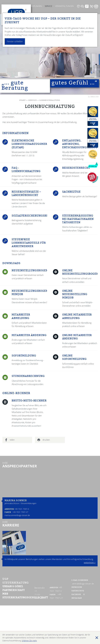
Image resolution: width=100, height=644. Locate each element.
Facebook (76, 595)
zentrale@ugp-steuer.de (83, 584)
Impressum (77, 587)
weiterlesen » (90, 563)
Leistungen (36, 6)
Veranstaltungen (64, 6)
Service (48, 6)
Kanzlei (23, 6)
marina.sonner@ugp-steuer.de (17, 515)
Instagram (77, 598)
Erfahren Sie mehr (29, 641)
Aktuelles (82, 6)
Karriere (94, 6)
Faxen (8, 512)
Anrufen (9, 509)
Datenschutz (78, 591)
